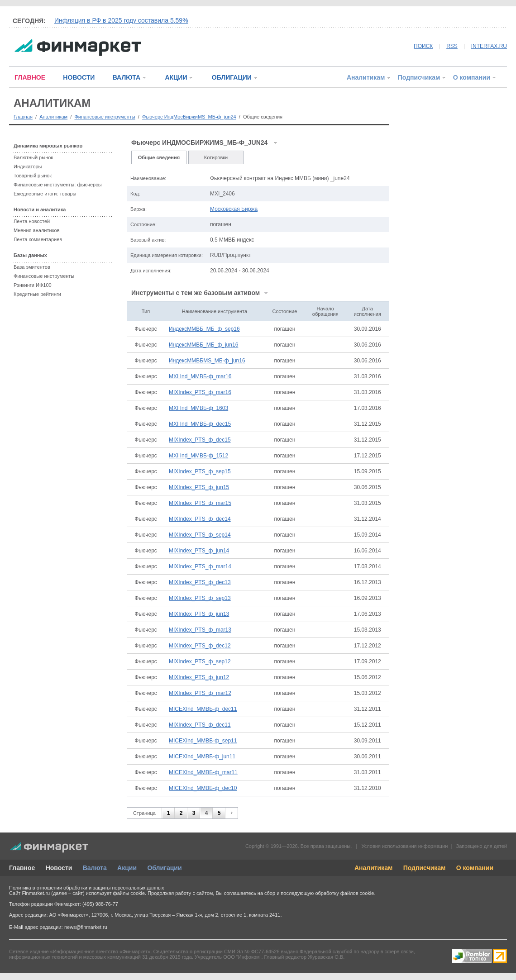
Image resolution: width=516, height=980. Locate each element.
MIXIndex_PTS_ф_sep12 (200, 661)
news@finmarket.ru (86, 927)
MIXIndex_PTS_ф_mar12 (200, 693)
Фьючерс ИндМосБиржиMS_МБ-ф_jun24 (189, 117)
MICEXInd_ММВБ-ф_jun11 (202, 756)
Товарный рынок (33, 176)
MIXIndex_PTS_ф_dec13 (200, 582)
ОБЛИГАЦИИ (232, 77)
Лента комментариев (38, 239)
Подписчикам (419, 77)
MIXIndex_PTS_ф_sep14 (200, 535)
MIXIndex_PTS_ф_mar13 (200, 630)
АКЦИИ (176, 77)
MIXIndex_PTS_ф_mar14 (200, 566)
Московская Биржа (234, 209)
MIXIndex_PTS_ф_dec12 (200, 646)
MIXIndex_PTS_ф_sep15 (200, 471)
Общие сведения (159, 157)
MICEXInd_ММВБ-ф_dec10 (203, 788)
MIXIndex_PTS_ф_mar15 (200, 503)
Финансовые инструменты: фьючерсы (58, 185)
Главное (22, 868)
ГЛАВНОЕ (30, 77)
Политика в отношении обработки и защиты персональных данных (86, 888)
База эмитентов (32, 267)
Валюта (95, 868)
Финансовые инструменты (105, 117)
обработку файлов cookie (344, 893)
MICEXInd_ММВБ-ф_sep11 (203, 741)
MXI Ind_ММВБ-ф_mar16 (200, 376)
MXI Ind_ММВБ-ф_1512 (198, 456)
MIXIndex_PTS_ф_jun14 (199, 551)
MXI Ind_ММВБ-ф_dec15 (200, 424)
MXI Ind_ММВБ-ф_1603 (198, 408)
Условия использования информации (404, 846)
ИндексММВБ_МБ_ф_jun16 (203, 345)
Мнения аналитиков (37, 230)
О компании (472, 77)
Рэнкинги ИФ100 (33, 285)
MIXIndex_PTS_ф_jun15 (199, 487)
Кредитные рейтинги (37, 294)
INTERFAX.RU (489, 46)
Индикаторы (28, 167)
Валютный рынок (33, 157)
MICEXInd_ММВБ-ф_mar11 (203, 772)
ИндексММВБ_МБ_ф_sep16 (204, 329)
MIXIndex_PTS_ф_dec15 (200, 440)
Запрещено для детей (482, 846)
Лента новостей (32, 221)
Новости (59, 868)
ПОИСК (423, 46)
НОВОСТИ (79, 77)
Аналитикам (366, 77)
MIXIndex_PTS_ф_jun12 (199, 677)
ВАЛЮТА (127, 77)
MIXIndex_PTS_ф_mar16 (200, 392)
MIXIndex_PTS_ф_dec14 (200, 519)
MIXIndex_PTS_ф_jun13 (199, 614)
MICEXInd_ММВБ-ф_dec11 (203, 709)
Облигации (164, 868)
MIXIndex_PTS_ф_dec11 (200, 725)
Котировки (216, 157)
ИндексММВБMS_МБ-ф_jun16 (207, 361)
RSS (452, 46)
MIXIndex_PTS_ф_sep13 (200, 598)
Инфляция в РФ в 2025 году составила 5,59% (121, 20)
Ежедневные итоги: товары (45, 194)
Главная (23, 117)
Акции (127, 868)
